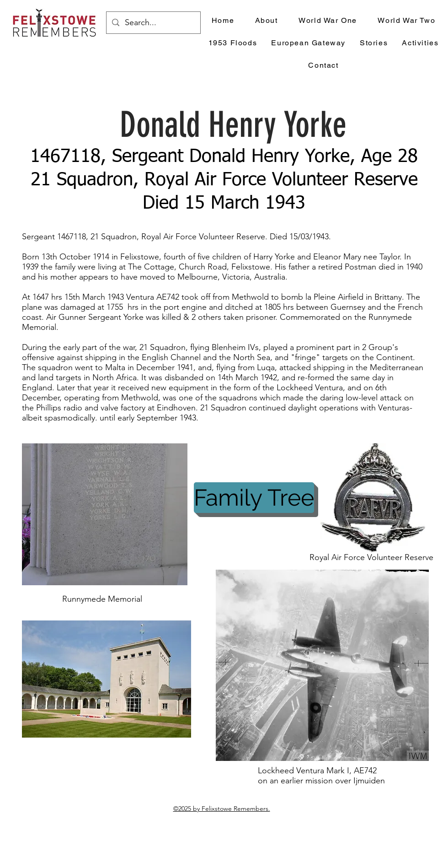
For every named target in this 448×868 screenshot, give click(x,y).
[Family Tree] (254, 498)
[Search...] (153, 23)
